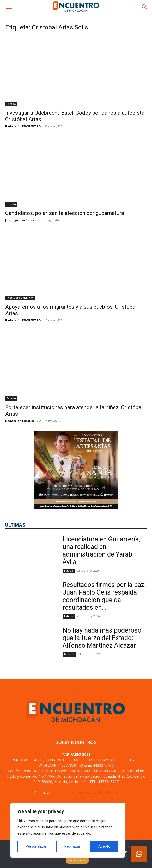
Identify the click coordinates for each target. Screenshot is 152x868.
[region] (68, 830)
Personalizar (36, 846)
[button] (9, 7)
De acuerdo (77, 860)
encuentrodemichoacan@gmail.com (88, 793)
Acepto (104, 846)
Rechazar (72, 846)
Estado (11, 104)
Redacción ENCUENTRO (23, 126)
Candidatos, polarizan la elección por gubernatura (65, 213)
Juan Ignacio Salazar (22, 220)
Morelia (69, 654)
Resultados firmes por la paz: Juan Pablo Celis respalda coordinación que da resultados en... (104, 596)
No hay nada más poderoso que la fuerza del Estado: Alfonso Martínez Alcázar (102, 638)
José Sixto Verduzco (20, 298)
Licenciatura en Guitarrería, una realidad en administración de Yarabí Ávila (101, 551)
